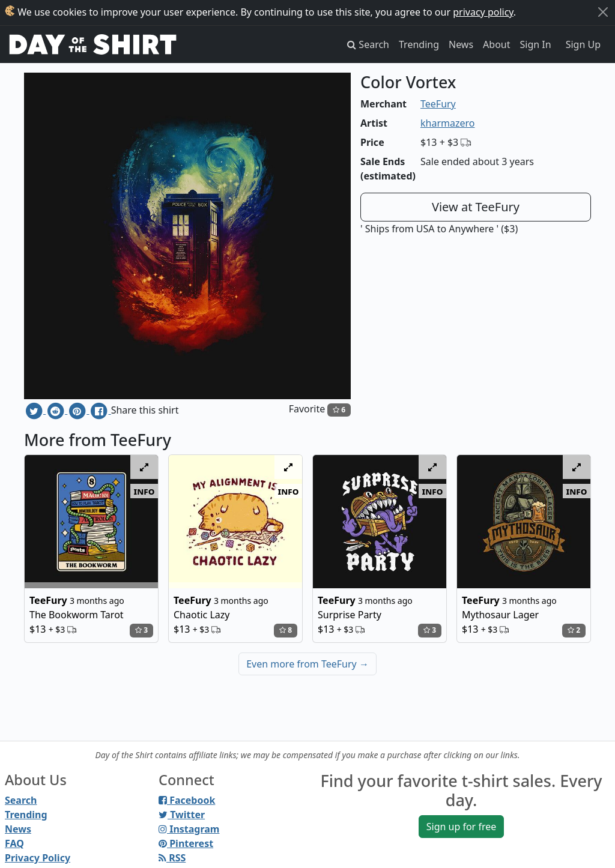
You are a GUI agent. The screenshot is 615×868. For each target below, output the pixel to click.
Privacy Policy (38, 858)
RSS (172, 858)
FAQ (14, 843)
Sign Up (583, 44)
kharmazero (447, 123)
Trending (419, 44)
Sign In (536, 44)
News (461, 44)
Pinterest (186, 843)
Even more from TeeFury (307, 664)
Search (21, 800)
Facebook (187, 800)
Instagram (189, 829)
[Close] (603, 12)
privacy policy (483, 12)
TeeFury (438, 104)
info (144, 491)
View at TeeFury (476, 207)
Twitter (182, 815)
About (496, 44)
